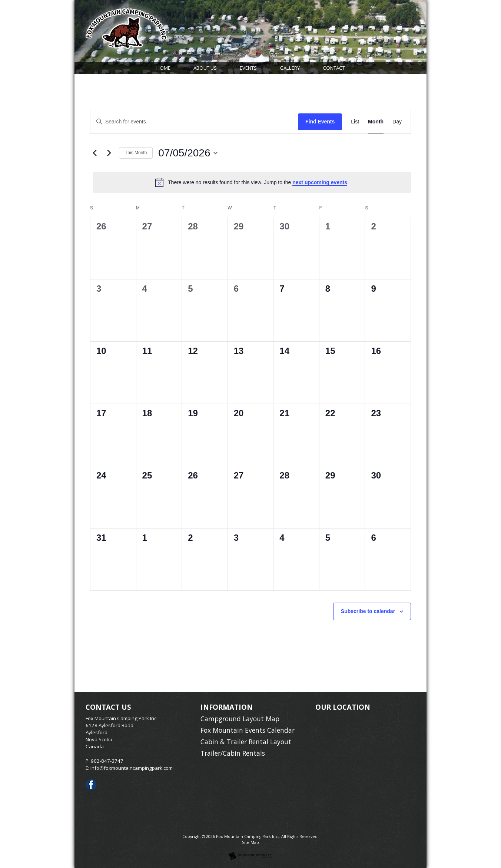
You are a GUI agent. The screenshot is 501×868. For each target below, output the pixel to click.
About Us (205, 68)
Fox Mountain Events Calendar (248, 730)
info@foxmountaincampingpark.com (132, 768)
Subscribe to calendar (368, 611)
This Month (136, 153)
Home (163, 68)
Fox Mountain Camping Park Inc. (248, 836)
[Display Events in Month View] (376, 122)
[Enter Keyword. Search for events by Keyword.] (194, 122)
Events (248, 68)
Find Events (320, 122)
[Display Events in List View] (355, 122)
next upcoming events (320, 182)
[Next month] (109, 153)
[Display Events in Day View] (397, 122)
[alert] (252, 182)
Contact (334, 68)
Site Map (250, 842)
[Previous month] (94, 153)
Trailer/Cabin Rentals (233, 753)
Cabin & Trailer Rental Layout (246, 742)
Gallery (290, 68)
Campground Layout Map (240, 719)
